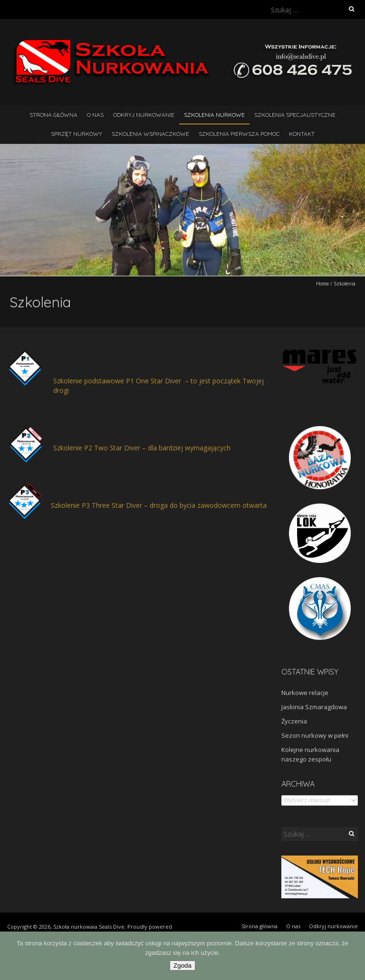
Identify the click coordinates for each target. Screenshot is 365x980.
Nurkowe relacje (305, 693)
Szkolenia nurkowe (214, 115)
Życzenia (294, 721)
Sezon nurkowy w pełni (315, 735)
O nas (95, 115)
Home (322, 284)
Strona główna (53, 115)
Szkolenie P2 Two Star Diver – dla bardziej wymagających (142, 448)
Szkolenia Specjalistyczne (295, 115)
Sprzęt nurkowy (77, 134)
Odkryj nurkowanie (144, 115)
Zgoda (182, 966)
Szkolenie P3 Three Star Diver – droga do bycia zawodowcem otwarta (159, 505)
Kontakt (302, 134)
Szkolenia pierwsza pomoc (239, 134)
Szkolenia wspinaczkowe (150, 134)
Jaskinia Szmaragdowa (314, 707)
